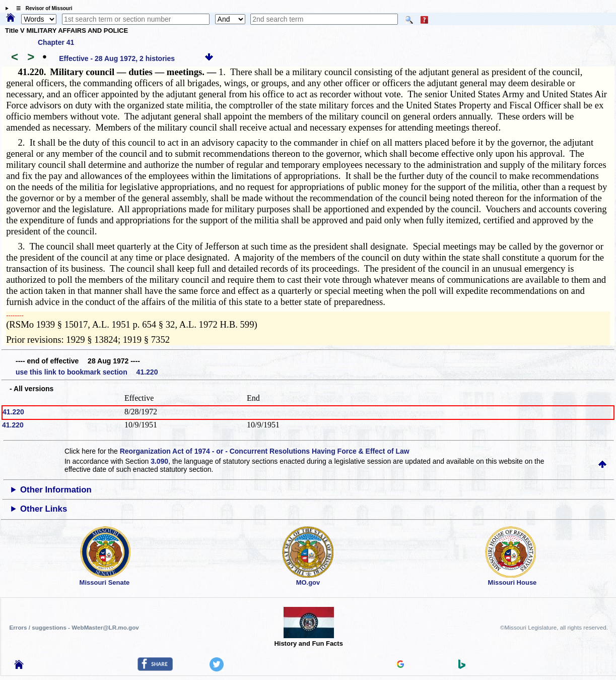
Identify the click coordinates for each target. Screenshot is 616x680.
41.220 (13, 412)
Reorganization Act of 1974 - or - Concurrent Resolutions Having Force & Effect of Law (265, 451)
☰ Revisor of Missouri (42, 8)
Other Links (44, 509)
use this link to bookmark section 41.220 (87, 372)
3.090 (159, 461)
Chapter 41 (56, 42)
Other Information (56, 490)
